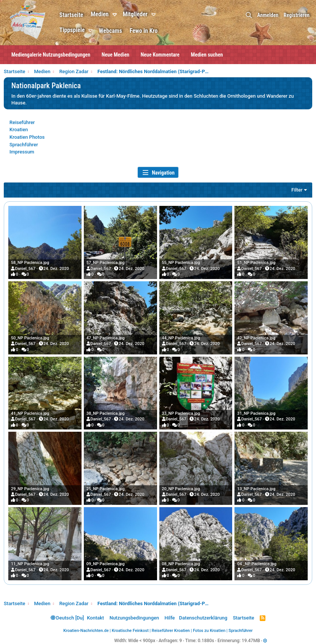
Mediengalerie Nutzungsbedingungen (51, 55)
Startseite (71, 15)
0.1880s (206, 641)
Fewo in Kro (143, 31)
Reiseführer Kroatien (171, 631)
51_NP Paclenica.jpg (256, 263)
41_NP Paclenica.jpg (30, 413)
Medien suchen (207, 55)
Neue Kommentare (160, 55)
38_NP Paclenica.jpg (106, 413)
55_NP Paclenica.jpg (181, 263)
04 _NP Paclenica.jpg (257, 564)
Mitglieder (135, 14)
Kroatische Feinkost (130, 631)
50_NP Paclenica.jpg (30, 338)
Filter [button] (297, 190)
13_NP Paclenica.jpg (256, 489)
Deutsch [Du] (67, 618)
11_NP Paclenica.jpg (30, 564)
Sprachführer (24, 145)
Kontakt (95, 618)
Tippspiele (72, 30)
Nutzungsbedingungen (134, 618)
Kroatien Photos (27, 137)
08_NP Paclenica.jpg (181, 564)
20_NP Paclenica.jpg (181, 489)
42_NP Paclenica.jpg (256, 338)
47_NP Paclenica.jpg (106, 338)
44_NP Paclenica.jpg (181, 338)
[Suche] (249, 15)
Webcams (110, 31)
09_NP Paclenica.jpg (106, 564)
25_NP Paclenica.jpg (106, 489)
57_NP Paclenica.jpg (106, 263)
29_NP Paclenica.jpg (30, 489)
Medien (99, 14)
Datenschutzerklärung (203, 618)
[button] (116, 15)
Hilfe (170, 618)
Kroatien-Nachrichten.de (86, 631)
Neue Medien (115, 55)
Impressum (22, 152)
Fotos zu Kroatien (209, 631)
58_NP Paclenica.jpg (30, 263)
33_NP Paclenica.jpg (181, 413)
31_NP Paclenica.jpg (256, 413)
